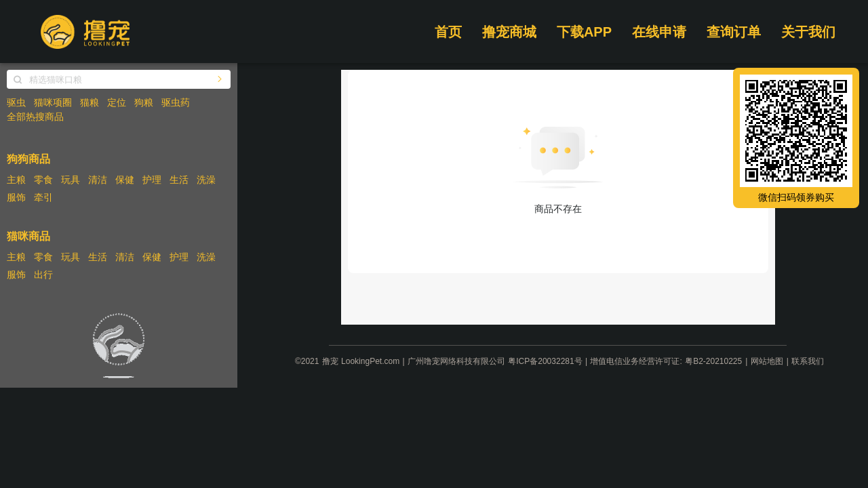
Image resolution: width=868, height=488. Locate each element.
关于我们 (808, 32)
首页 (448, 32)
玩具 (71, 180)
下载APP (584, 32)
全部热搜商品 (35, 117)
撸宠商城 (509, 32)
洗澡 (206, 180)
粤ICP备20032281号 (545, 361)
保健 (125, 180)
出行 (43, 274)
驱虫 (16, 102)
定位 (117, 102)
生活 (179, 180)
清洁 (98, 180)
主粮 (16, 180)
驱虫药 (176, 102)
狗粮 (144, 102)
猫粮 (90, 102)
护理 (152, 180)
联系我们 (808, 361)
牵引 (43, 197)
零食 (43, 180)
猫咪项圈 (53, 102)
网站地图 (767, 361)
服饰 (16, 197)
